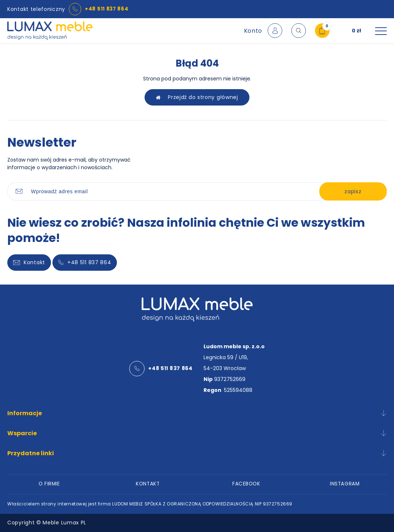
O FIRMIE (49, 484)
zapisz (348, 192)
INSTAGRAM (345, 484)
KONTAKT (148, 484)
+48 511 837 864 (107, 9)
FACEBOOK (246, 484)
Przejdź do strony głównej (197, 98)
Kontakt (29, 263)
